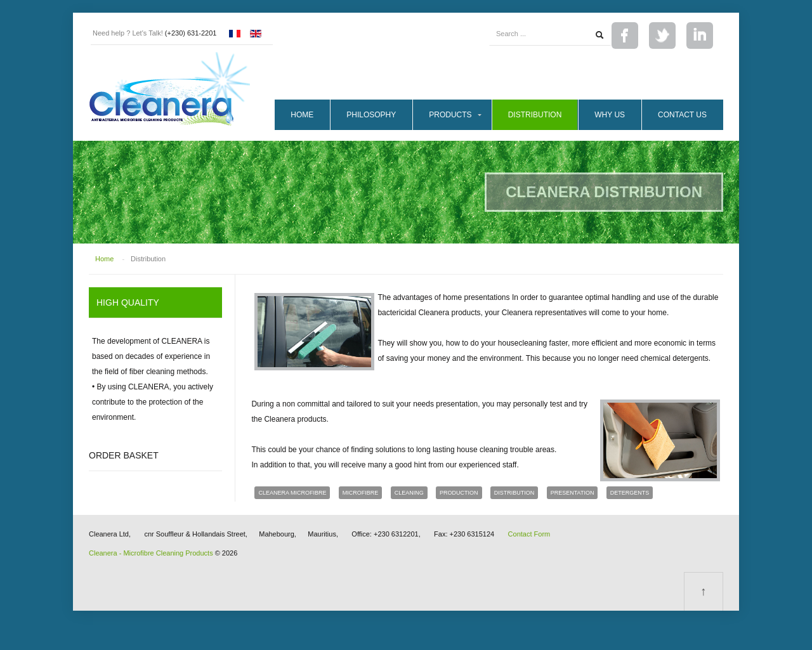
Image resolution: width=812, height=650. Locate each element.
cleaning (409, 493)
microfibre (361, 493)
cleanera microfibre (292, 493)
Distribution (535, 115)
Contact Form (529, 534)
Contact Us (682, 115)
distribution (514, 493)
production (459, 493)
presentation (573, 493)
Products (450, 115)
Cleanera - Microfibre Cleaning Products (151, 553)
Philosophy (371, 115)
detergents (630, 493)
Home (302, 115)
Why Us (610, 115)
